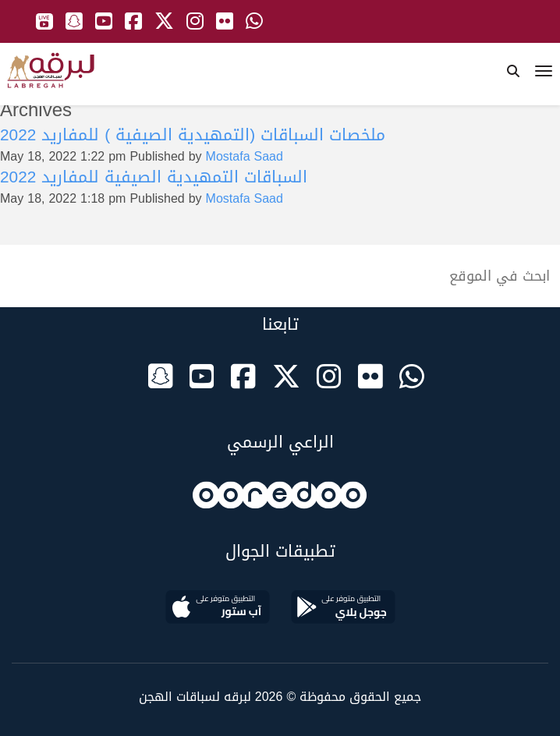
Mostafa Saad (245, 156)
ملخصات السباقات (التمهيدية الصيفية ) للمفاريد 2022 (193, 135)
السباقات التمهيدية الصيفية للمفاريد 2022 (154, 177)
